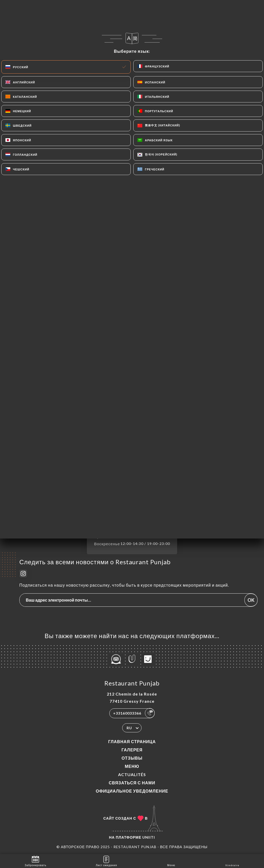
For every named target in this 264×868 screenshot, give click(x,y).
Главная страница (132, 741)
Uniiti (149, 837)
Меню (132, 766)
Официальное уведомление (132, 791)
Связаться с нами (132, 783)
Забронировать (36, 861)
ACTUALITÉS (132, 774)
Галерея (132, 750)
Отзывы (132, 758)
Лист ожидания (106, 861)
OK (251, 600)
